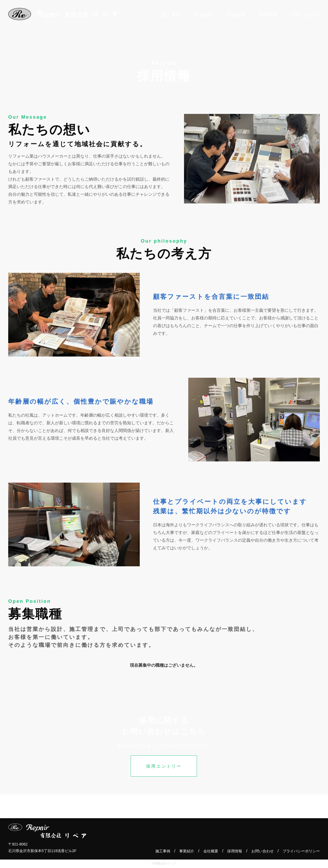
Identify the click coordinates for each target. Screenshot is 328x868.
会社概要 (211, 851)
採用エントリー (164, 766)
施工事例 (163, 851)
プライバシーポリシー (301, 851)
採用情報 (235, 851)
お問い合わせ (263, 851)
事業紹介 (187, 851)
